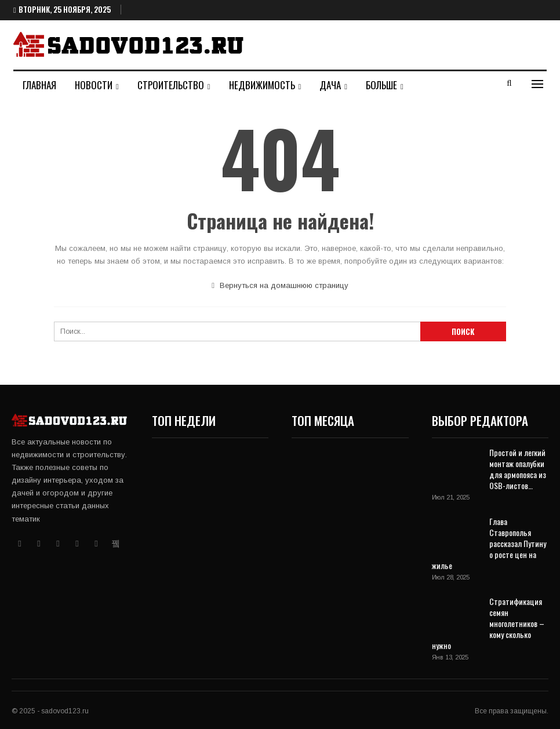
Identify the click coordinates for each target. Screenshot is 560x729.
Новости (94, 85)
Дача (330, 85)
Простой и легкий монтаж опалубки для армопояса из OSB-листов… (518, 469)
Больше (381, 85)
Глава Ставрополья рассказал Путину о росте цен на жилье (489, 543)
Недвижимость (262, 85)
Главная (39, 85)
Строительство (171, 85)
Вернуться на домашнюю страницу (280, 285)
